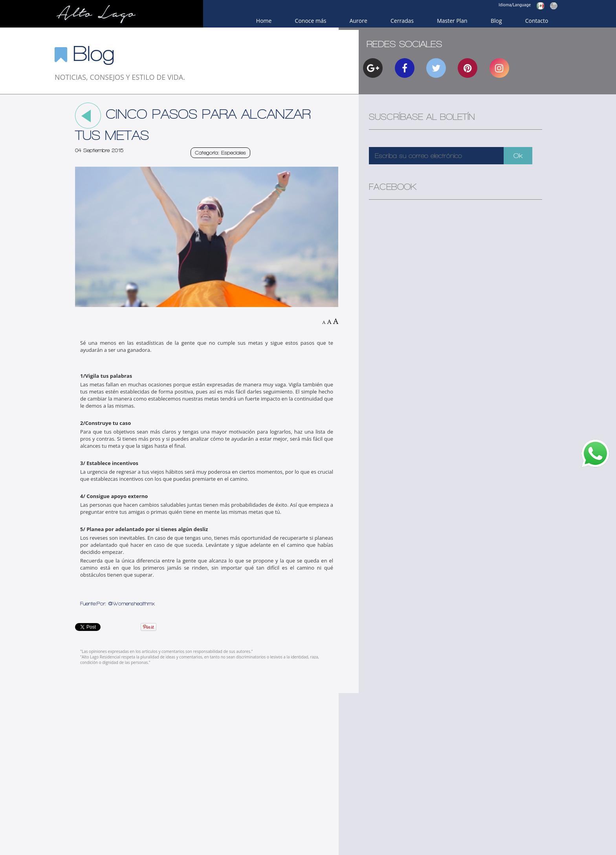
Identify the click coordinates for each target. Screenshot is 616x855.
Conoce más (311, 21)
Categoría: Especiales (220, 153)
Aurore (358, 21)
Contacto (537, 21)
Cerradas (402, 21)
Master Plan (452, 21)
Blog (496, 21)
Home (264, 21)
